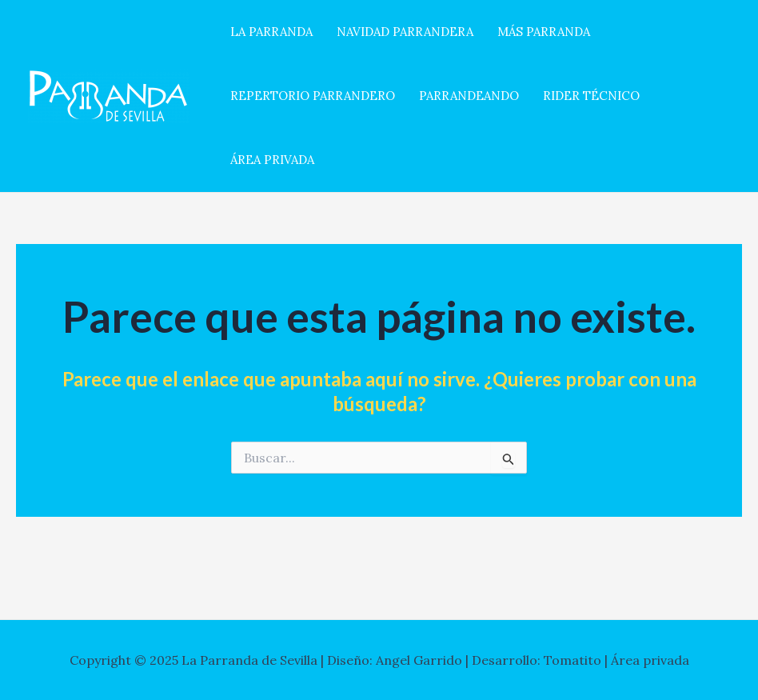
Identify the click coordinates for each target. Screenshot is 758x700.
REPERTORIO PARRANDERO (313, 96)
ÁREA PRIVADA (272, 160)
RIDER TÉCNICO (591, 96)
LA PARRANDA (271, 32)
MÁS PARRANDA (544, 32)
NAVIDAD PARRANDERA (405, 32)
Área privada (650, 660)
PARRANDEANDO (469, 96)
